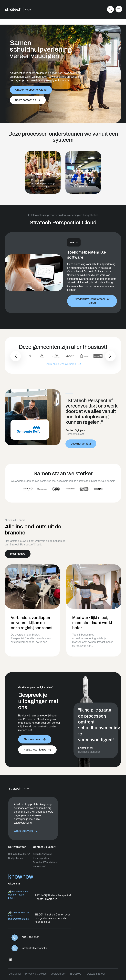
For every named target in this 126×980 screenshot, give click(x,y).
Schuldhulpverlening (19, 854)
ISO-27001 (76, 974)
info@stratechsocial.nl (35, 948)
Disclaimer (15, 974)
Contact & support (44, 847)
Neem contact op (26, 100)
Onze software (23, 831)
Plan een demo (32, 739)
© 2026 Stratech (96, 974)
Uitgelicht (14, 884)
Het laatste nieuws (35, 750)
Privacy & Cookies (36, 974)
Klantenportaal (41, 858)
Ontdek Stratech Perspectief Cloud (92, 299)
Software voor (17, 847)
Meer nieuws (18, 554)
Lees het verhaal (81, 444)
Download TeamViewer (45, 862)
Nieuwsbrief (39, 867)
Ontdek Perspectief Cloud (31, 90)
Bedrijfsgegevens (42, 854)
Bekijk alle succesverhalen (60, 364)
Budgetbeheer (16, 858)
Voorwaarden (58, 974)
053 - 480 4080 (31, 937)
